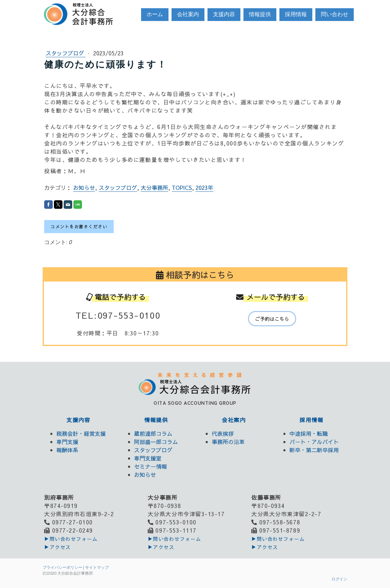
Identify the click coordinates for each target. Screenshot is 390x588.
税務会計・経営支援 (81, 434)
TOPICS (182, 188)
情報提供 (260, 14)
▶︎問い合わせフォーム (71, 539)
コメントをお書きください (79, 226)
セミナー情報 (151, 466)
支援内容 (224, 14)
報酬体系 (67, 450)
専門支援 (67, 442)
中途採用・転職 (309, 434)
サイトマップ (97, 567)
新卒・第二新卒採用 (314, 450)
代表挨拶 (223, 434)
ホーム (155, 14)
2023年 (204, 188)
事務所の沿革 (228, 442)
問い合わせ (335, 14)
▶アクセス (58, 547)
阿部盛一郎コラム (156, 442)
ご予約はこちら (272, 319)
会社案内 (188, 14)
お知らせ (84, 188)
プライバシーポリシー (62, 567)
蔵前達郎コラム (153, 434)
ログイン (339, 579)
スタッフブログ (66, 53)
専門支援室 (148, 458)
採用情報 (296, 14)
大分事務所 (154, 188)
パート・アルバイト (314, 442)
